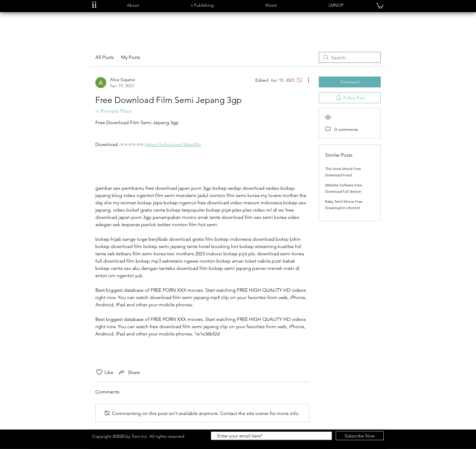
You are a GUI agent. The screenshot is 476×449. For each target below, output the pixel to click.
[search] (350, 57)
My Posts (131, 57)
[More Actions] (305, 80)
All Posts (105, 57)
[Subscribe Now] (360, 436)
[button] (133, 5)
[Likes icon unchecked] (99, 372)
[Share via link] (129, 372)
